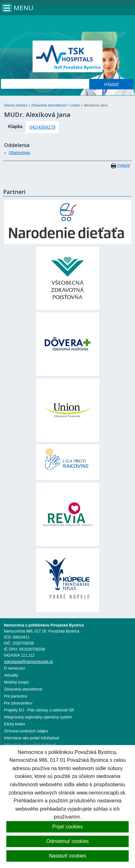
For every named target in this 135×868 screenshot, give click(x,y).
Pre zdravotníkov (18, 703)
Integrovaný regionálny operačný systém (38, 717)
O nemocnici (15, 668)
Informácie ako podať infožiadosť (32, 738)
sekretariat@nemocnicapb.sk (29, 662)
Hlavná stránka (16, 105)
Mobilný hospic (17, 682)
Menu (24, 8)
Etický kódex (15, 724)
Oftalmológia (19, 153)
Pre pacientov (16, 696)
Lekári (76, 105)
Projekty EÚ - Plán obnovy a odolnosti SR (39, 710)
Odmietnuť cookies (67, 841)
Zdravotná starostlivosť (49, 105)
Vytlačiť (124, 165)
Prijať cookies (67, 827)
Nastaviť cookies (67, 856)
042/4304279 (42, 127)
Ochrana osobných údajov (26, 731)
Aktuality (11, 675)
